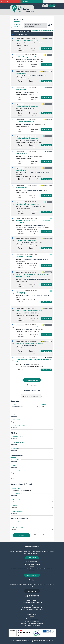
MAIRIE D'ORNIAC (29, 141)
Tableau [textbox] (14, 530)
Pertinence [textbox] (15, 524)
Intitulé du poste (22, 34)
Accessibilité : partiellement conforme (32, 609)
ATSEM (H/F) (20, 293)
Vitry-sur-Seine (28, 156)
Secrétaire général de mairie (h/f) (27, 106)
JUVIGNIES (27, 109)
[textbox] (25, 407)
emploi (25, 1)
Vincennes (27, 364)
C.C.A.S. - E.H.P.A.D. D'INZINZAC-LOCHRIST (36, 173)
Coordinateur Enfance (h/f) (25, 122)
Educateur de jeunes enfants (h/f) (27, 327)
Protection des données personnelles (32, 607)
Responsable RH (21, 188)
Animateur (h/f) (21, 90)
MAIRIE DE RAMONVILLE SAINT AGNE (35, 259)
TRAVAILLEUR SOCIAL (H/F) (26, 240)
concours (5, 1)
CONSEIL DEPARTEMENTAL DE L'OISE (35, 279)
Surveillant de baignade (24, 257)
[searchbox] (32, 416)
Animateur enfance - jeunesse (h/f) (28, 204)
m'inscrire (32, 558)
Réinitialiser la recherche (42, 535)
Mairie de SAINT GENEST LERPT (33, 76)
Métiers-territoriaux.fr (32, 619)
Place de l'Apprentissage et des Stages (32, 623)
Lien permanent (32, 385)
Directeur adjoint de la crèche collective (30, 310)
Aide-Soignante (21, 170)
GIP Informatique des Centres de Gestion (38, 640)
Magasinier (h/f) (21, 154)
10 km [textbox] (42, 407)
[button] (42, 396)
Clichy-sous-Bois (28, 124)
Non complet (27, 491)
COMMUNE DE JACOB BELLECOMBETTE (36, 295)
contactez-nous (32, 591)
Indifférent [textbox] (14, 502)
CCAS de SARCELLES (30, 243)
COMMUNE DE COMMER (31, 206)
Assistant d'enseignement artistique (28, 57)
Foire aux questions (32, 605)
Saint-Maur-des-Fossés (30, 43)
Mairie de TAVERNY (29, 59)
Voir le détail (46, 48)
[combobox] (25, 406)
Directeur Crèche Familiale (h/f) (27, 40)
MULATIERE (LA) (28, 346)
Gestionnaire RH (21, 73)
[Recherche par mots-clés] (33, 396)
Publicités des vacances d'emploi (31, 603)
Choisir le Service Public (32, 621)
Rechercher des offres (32, 600)
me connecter (32, 575)
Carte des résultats (17, 25)
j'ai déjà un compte (32, 561)
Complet (17, 491)
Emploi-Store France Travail (32, 626)
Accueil (21, 11)
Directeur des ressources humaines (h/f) (29, 343)
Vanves (26, 92)
